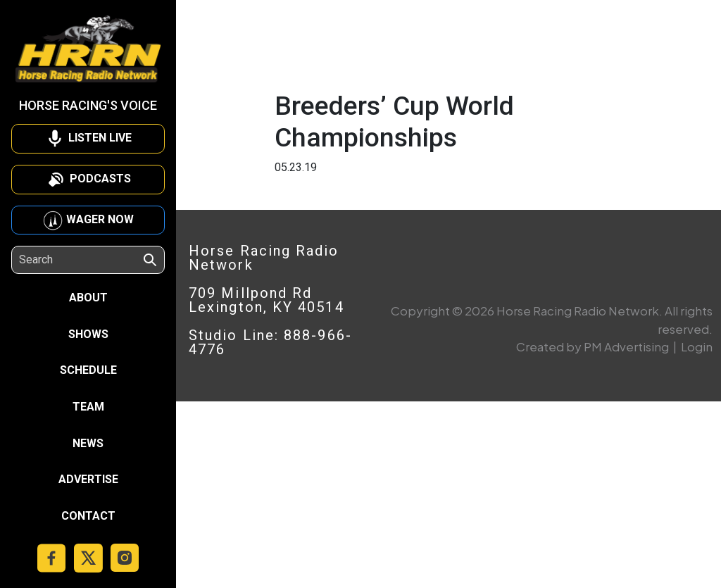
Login (697, 346)
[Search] (80, 260)
